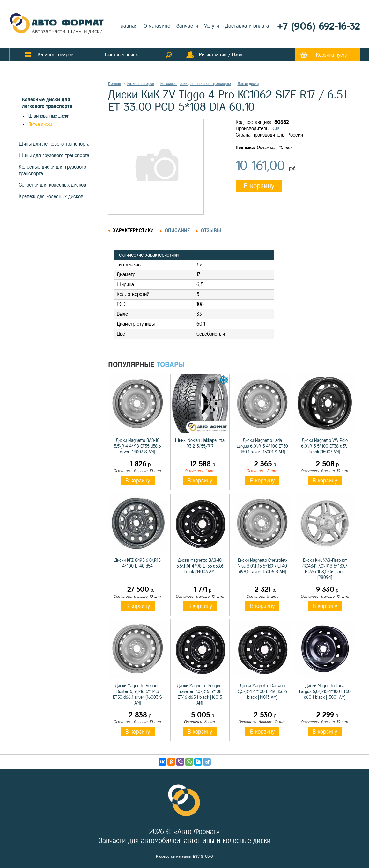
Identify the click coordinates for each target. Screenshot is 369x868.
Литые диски (40, 124)
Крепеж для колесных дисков (51, 196)
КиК (276, 129)
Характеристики (133, 231)
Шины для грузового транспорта (54, 155)
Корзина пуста (332, 55)
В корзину (259, 186)
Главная (128, 26)
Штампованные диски (49, 116)
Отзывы (211, 231)
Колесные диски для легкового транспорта (196, 84)
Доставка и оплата (247, 26)
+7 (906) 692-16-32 (319, 26)
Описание (177, 231)
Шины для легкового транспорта (54, 144)
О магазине (157, 26)
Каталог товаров (141, 84)
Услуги (212, 26)
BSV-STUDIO (203, 857)
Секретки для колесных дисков (52, 185)
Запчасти (187, 26)
